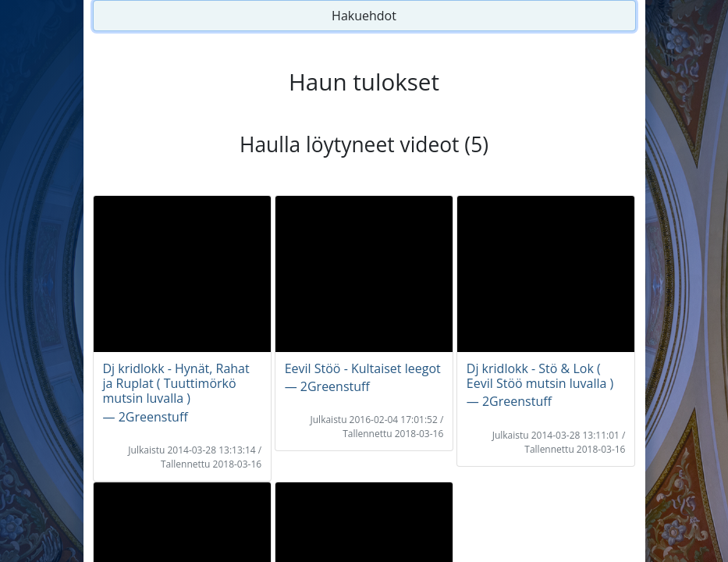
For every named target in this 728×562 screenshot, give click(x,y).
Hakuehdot (364, 16)
